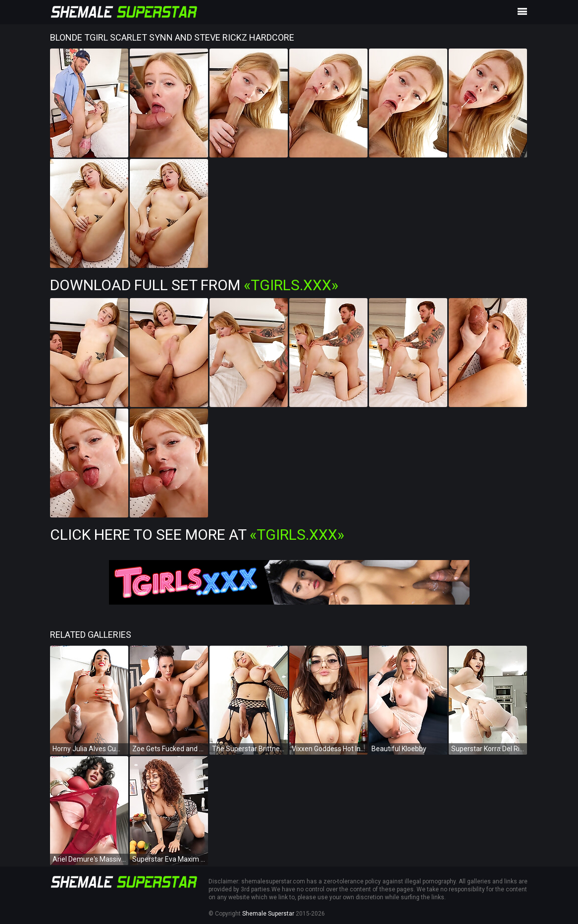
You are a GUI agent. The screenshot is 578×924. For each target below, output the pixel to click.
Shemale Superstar (268, 914)
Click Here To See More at (197, 535)
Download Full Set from (194, 285)
